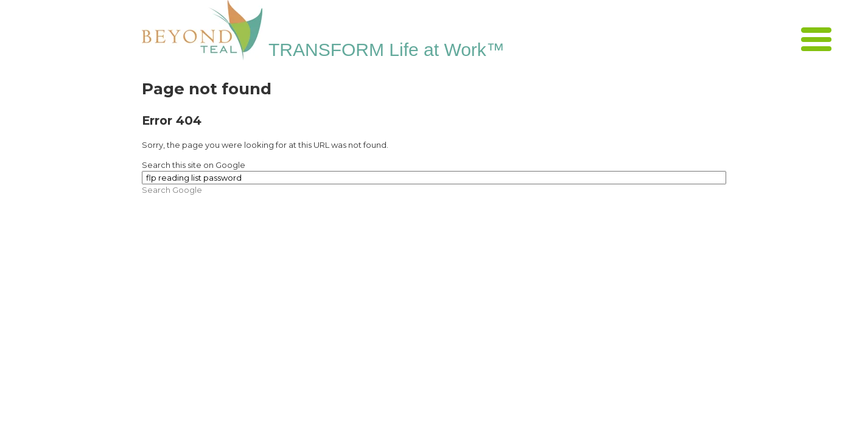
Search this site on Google (194, 165)
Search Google (172, 190)
